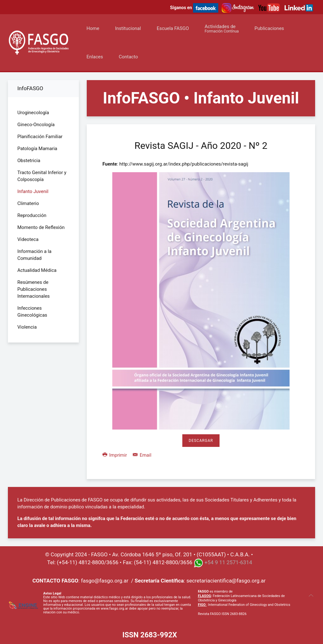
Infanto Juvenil (33, 191)
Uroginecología (33, 113)
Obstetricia (29, 161)
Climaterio (28, 203)
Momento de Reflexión (41, 227)
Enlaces (95, 57)
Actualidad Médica (37, 270)
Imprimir (115, 455)
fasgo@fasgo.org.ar (105, 581)
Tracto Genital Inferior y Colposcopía (42, 176)
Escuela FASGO (173, 28)
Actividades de (222, 29)
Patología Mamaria (37, 149)
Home (93, 28)
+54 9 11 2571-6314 (228, 562)
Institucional (128, 28)
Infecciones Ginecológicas (32, 312)
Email (142, 455)
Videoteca (28, 239)
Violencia (27, 327)
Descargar (201, 441)
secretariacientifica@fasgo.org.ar (226, 581)
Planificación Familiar (40, 137)
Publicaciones (269, 28)
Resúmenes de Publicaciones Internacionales (34, 289)
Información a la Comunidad (34, 255)
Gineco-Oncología (36, 125)
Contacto (128, 57)
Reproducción (32, 215)
